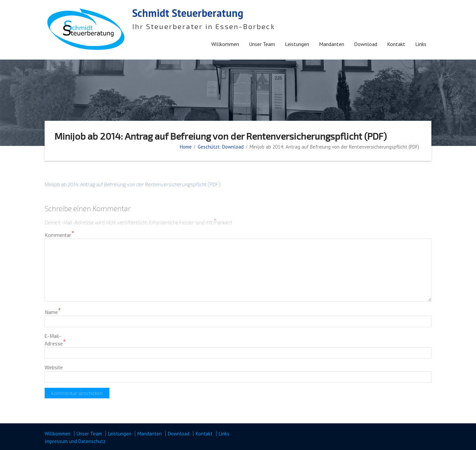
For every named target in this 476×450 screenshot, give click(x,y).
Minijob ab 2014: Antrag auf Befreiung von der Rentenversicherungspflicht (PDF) (133, 184)
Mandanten (332, 44)
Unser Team (262, 44)
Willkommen (225, 44)
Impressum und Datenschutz (75, 441)
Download (366, 44)
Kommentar (59, 235)
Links (421, 44)
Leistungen (297, 44)
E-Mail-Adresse (55, 340)
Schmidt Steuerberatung (188, 13)
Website (54, 367)
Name (53, 312)
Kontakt (396, 44)
